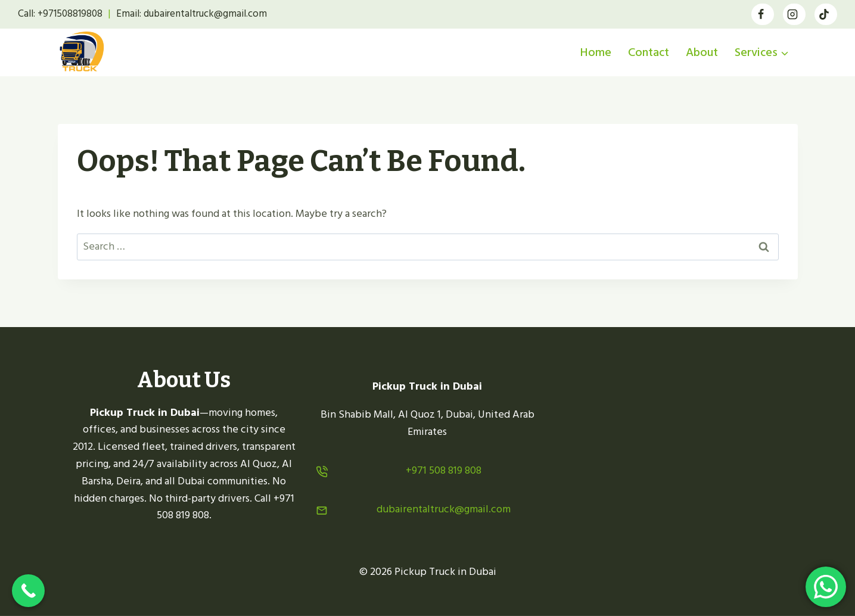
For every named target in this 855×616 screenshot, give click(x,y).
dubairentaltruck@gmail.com (444, 509)
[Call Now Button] (28, 591)
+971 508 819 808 (444, 470)
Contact (649, 52)
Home (596, 52)
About (702, 52)
